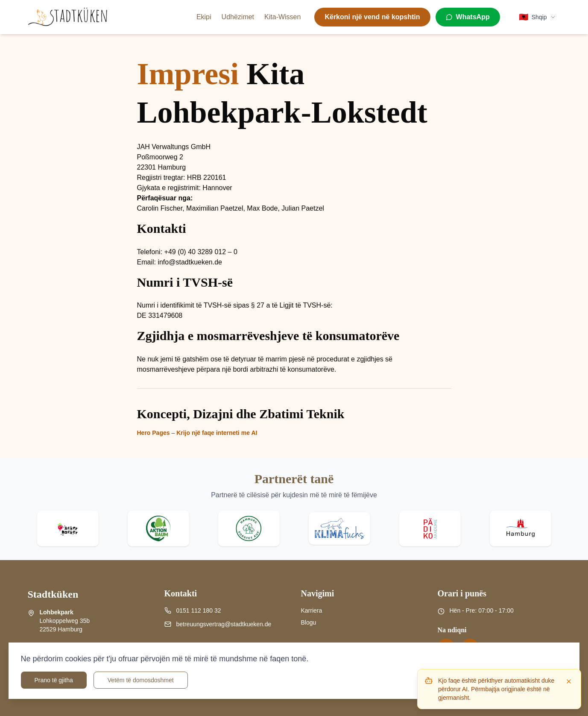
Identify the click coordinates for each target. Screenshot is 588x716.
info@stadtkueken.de (190, 262)
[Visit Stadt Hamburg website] (521, 528)
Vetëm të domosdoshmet (141, 680)
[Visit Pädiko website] (430, 528)
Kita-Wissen (282, 17)
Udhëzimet (238, 17)
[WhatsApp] (468, 17)
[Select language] (537, 17)
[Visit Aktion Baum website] (158, 528)
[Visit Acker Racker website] (68, 528)
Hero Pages (154, 433)
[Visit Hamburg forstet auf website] (249, 528)
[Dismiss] (569, 681)
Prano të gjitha (54, 680)
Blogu (309, 622)
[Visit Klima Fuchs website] (339, 529)
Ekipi (204, 17)
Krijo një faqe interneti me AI (217, 433)
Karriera (312, 610)
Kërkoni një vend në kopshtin (372, 17)
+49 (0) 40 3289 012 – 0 (201, 252)
